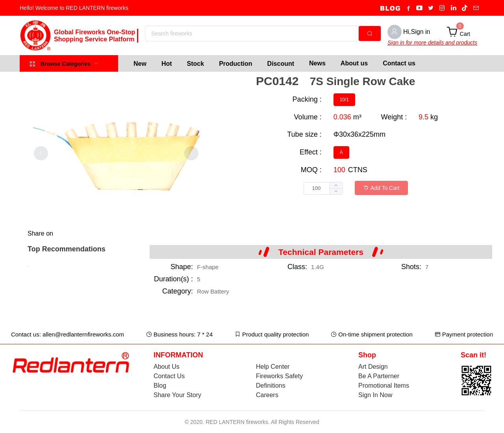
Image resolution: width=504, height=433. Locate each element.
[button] (336, 191)
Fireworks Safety (279, 376)
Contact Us (169, 376)
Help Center (273, 367)
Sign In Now (375, 395)
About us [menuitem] (354, 63)
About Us (167, 367)
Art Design (373, 367)
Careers (267, 395)
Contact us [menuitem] (399, 63)
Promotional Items (384, 386)
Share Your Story (177, 395)
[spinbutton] (323, 188)
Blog (160, 386)
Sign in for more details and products (432, 43)
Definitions (271, 386)
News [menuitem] (317, 63)
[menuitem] (140, 63)
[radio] (344, 100)
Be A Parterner (379, 376)
